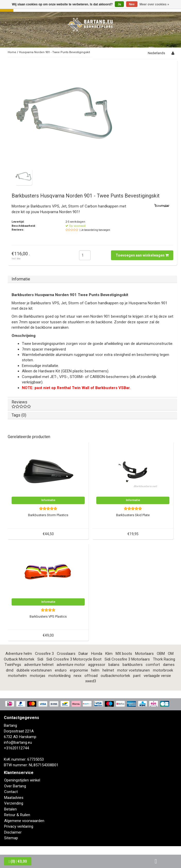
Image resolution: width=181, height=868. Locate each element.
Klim (109, 654)
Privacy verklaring (19, 826)
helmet (108, 670)
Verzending (14, 803)
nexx (77, 676)
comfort (153, 665)
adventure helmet (39, 665)
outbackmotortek (115, 676)
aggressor (97, 665)
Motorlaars (144, 654)
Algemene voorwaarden (24, 821)
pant (137, 676)
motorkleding (59, 676)
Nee (132, 4)
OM (171, 654)
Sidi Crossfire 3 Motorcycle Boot (74, 659)
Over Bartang (15, 786)
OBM (161, 654)
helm (95, 670)
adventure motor (71, 665)
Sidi (40, 659)
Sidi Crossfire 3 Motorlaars (127, 659)
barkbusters (133, 665)
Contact (11, 792)
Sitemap (11, 838)
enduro (61, 670)
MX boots (124, 654)
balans (114, 665)
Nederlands (156, 53)
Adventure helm (19, 654)
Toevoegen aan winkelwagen (142, 255)
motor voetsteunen (133, 670)
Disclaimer (13, 832)
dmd (10, 670)
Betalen (10, 809)
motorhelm (17, 676)
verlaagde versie (157, 676)
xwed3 (91, 681)
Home (12, 52)
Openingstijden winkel (22, 780)
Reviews (92, 404)
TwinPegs (13, 665)
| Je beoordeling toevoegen (95, 230)
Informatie (21, 279)
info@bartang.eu (18, 742)
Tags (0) (19, 415)
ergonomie (79, 670)
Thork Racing (164, 659)
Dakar (83, 654)
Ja (119, 4)
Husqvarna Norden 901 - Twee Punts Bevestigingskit (54, 52)
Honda (97, 654)
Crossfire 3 (44, 654)
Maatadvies (14, 798)
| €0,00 (18, 861)
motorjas (38, 676)
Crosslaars (66, 654)
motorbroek (163, 670)
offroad (91, 676)
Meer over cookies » (154, 4)
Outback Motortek (19, 659)
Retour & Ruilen (17, 815)
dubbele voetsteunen (34, 670)
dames (169, 665)
